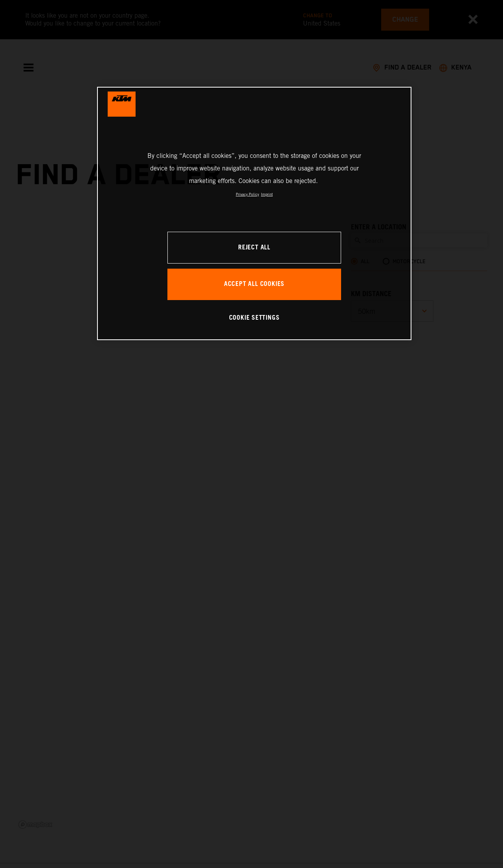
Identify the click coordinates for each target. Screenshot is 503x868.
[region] (254, 213)
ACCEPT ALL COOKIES (254, 284)
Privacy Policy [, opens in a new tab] (247, 194)
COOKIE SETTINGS (254, 318)
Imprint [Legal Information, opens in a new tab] (267, 194)
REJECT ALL (254, 248)
